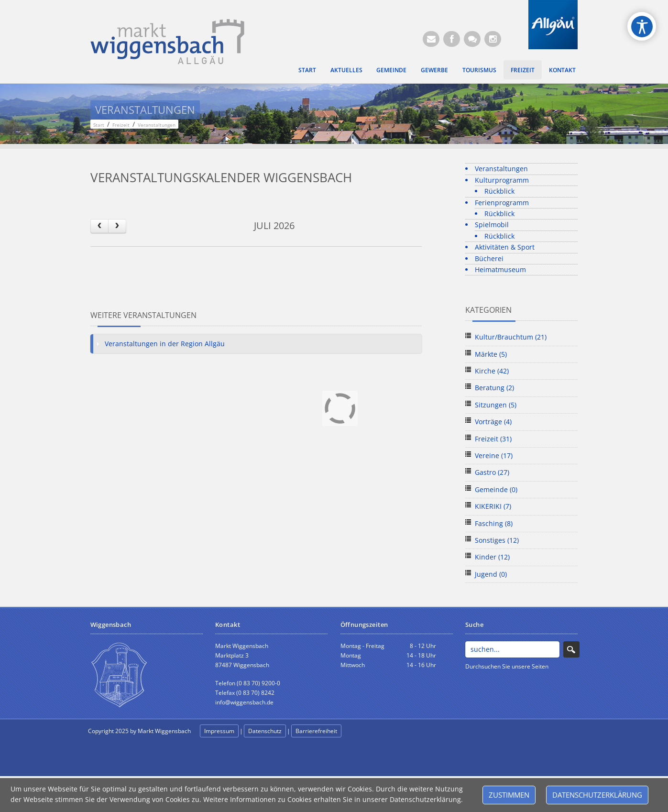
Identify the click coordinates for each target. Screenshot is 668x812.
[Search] (512, 649)
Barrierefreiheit (316, 731)
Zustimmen (509, 795)
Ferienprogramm (502, 203)
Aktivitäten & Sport (505, 247)
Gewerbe (434, 70)
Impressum (219, 731)
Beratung (494, 388)
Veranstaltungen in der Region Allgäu (165, 344)
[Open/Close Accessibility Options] (642, 27)
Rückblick (499, 191)
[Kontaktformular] (472, 39)
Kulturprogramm (502, 180)
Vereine (494, 455)
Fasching (494, 523)
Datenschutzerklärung (597, 795)
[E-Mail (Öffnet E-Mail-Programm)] (431, 39)
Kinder (492, 557)
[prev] (99, 226)
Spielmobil (492, 225)
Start (307, 70)
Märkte (491, 354)
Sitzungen (496, 405)
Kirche (492, 371)
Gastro (492, 472)
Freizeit (523, 70)
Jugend (491, 574)
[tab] (256, 344)
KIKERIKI (493, 506)
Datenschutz (265, 731)
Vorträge (493, 422)
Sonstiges (497, 540)
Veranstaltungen (501, 169)
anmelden (364, 731)
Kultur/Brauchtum (511, 337)
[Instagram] (493, 39)
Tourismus (479, 70)
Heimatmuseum (500, 269)
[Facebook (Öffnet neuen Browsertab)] (452, 39)
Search (571, 649)
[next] (117, 226)
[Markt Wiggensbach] (168, 41)
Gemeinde (391, 70)
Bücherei (489, 258)
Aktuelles (346, 70)
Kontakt (562, 70)
